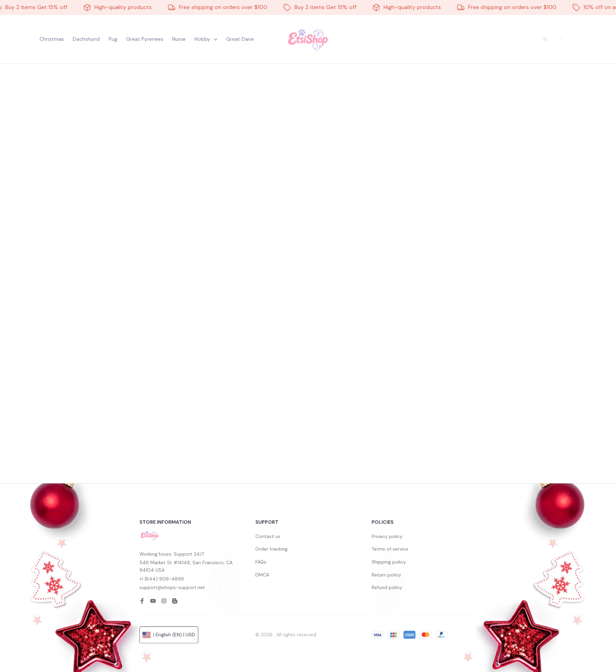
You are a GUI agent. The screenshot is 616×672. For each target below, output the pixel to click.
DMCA (283, 577)
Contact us (286, 556)
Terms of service (353, 563)
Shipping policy (352, 570)
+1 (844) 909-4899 (227, 580)
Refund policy (351, 585)
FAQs (282, 570)
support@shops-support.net (233, 585)
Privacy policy (351, 556)
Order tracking (288, 563)
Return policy (351, 577)
